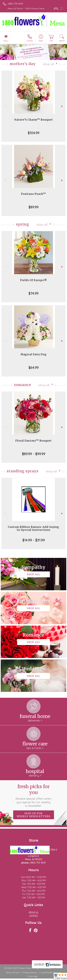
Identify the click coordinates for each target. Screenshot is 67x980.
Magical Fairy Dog (34, 354)
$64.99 (34, 367)
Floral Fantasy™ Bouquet (33, 441)
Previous (5, 106)
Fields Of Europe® (34, 280)
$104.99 (34, 133)
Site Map (33, 976)
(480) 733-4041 (15, 4)
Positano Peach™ (33, 194)
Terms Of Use (13, 972)
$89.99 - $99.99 (34, 454)
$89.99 (33, 207)
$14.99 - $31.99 (34, 540)
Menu (6, 41)
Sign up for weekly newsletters (34, 815)
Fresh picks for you (33, 796)
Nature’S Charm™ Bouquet (34, 120)
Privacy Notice (30, 972)
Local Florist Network (51, 972)
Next (62, 106)
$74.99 (33, 293)
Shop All (49, 64)
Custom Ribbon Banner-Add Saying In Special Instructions (33, 528)
